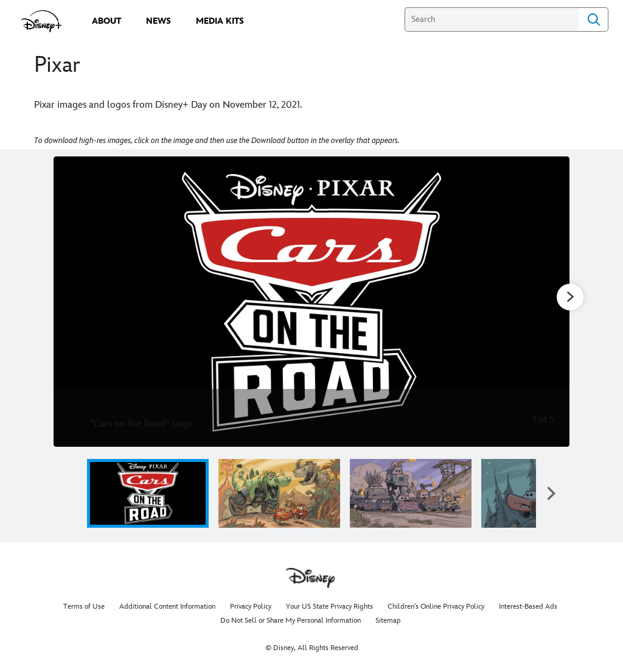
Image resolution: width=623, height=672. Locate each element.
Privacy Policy (251, 607)
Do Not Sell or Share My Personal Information (291, 621)
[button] (551, 493)
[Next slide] (551, 302)
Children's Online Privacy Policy (436, 607)
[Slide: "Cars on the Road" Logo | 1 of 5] (311, 302)
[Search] (492, 19)
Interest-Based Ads (528, 607)
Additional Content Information (167, 607)
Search (594, 19)
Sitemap (388, 621)
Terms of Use (84, 607)
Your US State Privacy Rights (329, 607)
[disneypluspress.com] (42, 21)
